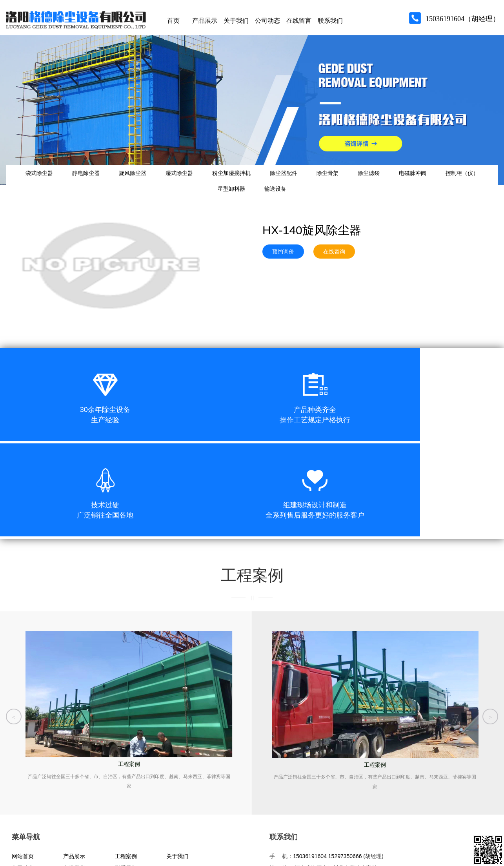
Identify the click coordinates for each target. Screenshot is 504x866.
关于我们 (236, 23)
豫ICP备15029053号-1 (45, 831)
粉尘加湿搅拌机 (258, 183)
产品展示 (205, 23)
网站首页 (23, 780)
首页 (173, 23)
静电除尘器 (89, 183)
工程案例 (126, 780)
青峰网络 (51, 847)
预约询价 (283, 273)
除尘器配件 (317, 183)
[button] (14, 636)
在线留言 (299, 23)
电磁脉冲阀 (470, 183)
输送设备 (309, 206)
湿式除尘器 (198, 183)
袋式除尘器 (34, 183)
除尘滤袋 (418, 183)
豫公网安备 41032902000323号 (117, 831)
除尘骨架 (369, 183)
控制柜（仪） (200, 206)
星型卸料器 (258, 206)
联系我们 (330, 23)
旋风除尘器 (143, 183)
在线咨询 (334, 273)
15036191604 (310, 780)
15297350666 (345, 780)
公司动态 (267, 23)
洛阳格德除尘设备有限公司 (307, 832)
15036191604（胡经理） (463, 22)
